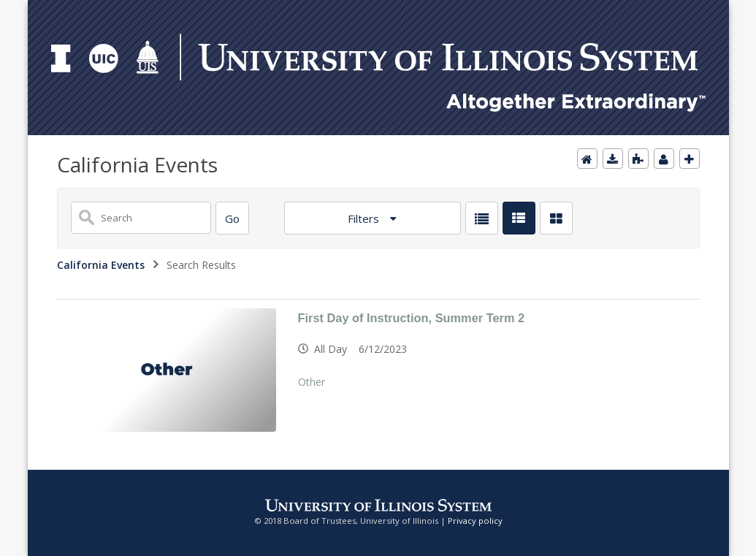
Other (312, 382)
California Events (101, 265)
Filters (365, 218)
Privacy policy (475, 521)
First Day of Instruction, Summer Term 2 (412, 318)
